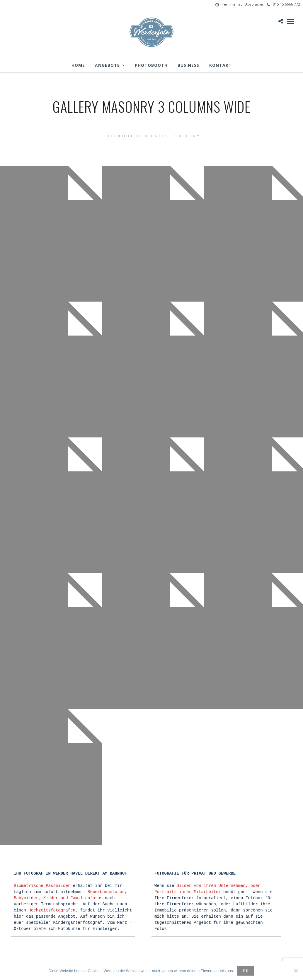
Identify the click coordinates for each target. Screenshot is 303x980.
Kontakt (221, 65)
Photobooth (151, 65)
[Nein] (296, 971)
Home (78, 65)
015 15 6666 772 (283, 4)
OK (246, 970)
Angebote (107, 65)
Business (188, 65)
